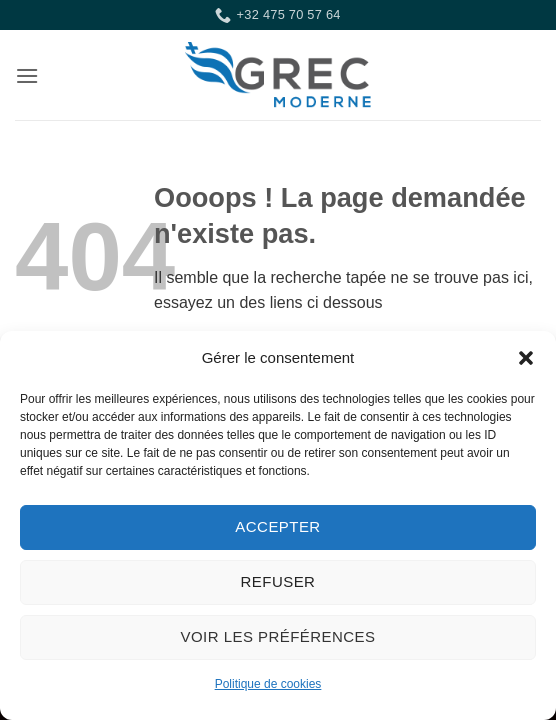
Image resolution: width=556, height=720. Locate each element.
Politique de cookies (268, 684)
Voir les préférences (278, 636)
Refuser (278, 581)
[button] (526, 358)
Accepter (277, 526)
